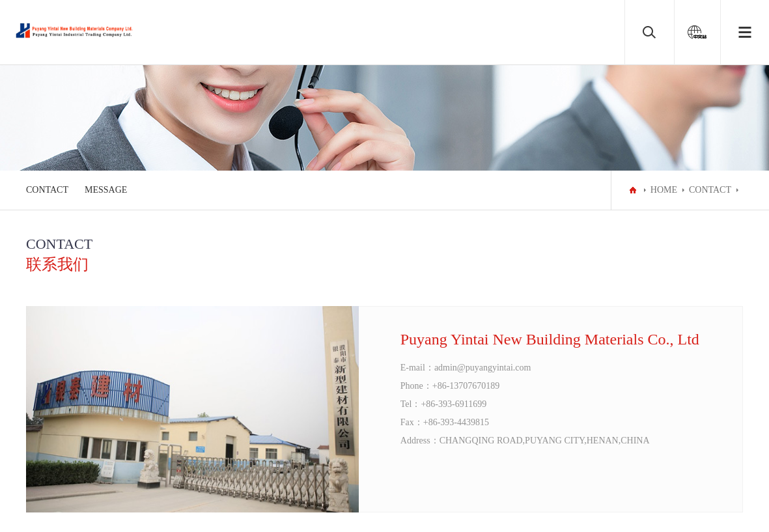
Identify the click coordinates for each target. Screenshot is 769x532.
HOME (664, 190)
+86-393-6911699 (454, 404)
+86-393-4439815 (456, 422)
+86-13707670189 (466, 386)
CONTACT (47, 190)
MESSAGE (106, 190)
